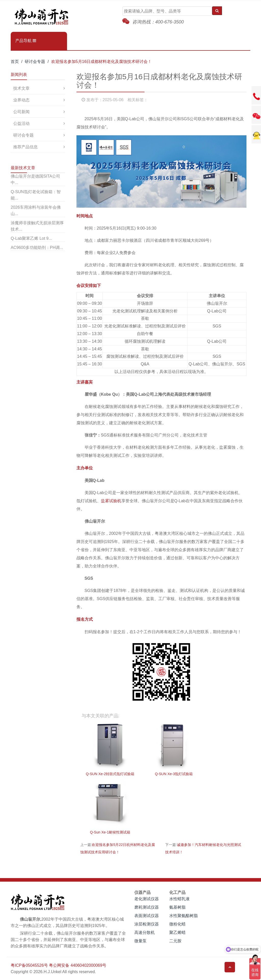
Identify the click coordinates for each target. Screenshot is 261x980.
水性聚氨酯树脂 (184, 916)
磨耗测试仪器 (147, 907)
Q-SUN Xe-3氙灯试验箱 (174, 774)
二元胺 (175, 941)
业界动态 (21, 100)
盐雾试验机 (111, 501)
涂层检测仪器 (147, 924)
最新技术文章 (23, 168)
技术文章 (21, 88)
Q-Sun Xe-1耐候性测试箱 (110, 832)
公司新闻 (21, 112)
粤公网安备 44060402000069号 (78, 965)
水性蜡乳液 (179, 899)
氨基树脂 (177, 907)
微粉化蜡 (177, 924)
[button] (39, 41)
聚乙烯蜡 (177, 932)
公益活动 (21, 123)
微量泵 (140, 941)
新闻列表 (19, 75)
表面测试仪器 (147, 916)
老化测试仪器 (147, 899)
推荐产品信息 (25, 147)
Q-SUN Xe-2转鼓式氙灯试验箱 (110, 774)
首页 (15, 62)
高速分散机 (145, 932)
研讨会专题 (35, 62)
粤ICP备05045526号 (29, 965)
